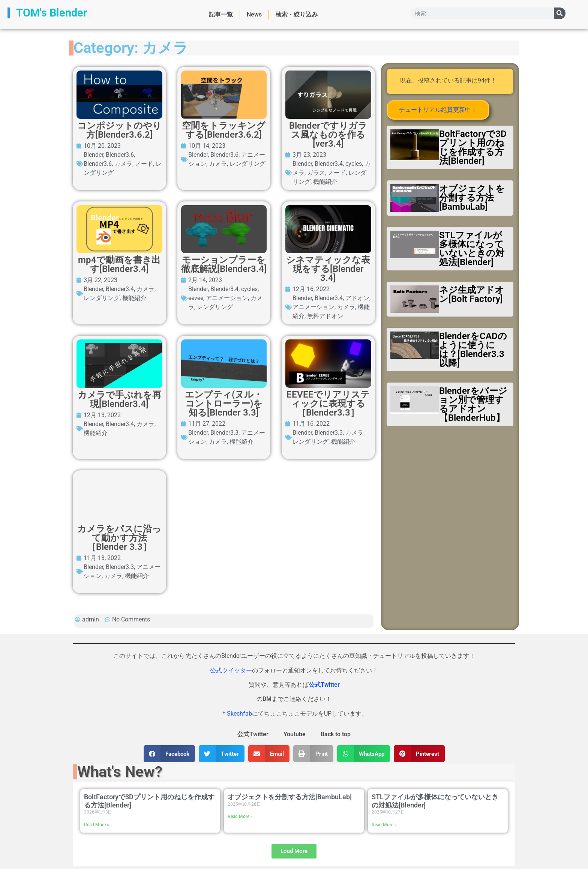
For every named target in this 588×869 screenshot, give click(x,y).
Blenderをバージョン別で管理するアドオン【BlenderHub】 (473, 404)
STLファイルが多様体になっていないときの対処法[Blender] (472, 249)
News (254, 14)
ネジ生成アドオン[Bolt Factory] (472, 294)
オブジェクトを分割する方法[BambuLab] (472, 198)
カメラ (226, 257)
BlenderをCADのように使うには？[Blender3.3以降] (473, 350)
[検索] (560, 13)
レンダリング (277, 257)
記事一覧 (221, 14)
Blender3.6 (170, 257)
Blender (144, 257)
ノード (247, 257)
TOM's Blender (52, 13)
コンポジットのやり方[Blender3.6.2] (226, 246)
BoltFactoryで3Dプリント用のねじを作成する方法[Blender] (473, 147)
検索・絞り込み (297, 14)
